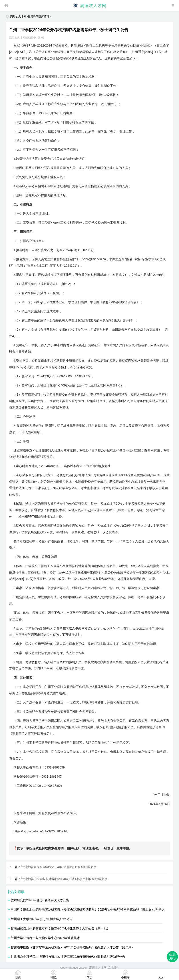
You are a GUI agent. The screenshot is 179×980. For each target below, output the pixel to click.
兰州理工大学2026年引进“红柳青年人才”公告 (42, 919)
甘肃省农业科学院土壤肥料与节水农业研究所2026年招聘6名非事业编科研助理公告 (68, 957)
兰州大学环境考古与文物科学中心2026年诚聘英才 (45, 938)
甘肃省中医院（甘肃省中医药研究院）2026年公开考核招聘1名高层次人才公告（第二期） (73, 947)
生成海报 (172, 956)
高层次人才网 (18, 16)
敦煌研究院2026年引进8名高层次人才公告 (40, 900)
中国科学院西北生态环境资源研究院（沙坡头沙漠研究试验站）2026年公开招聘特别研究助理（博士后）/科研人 (88, 909)
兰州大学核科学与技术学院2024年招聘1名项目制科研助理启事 (64, 879)
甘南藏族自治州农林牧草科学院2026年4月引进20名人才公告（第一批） (60, 928)
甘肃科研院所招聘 (38, 16)
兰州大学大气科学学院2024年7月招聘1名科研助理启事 (59, 867)
